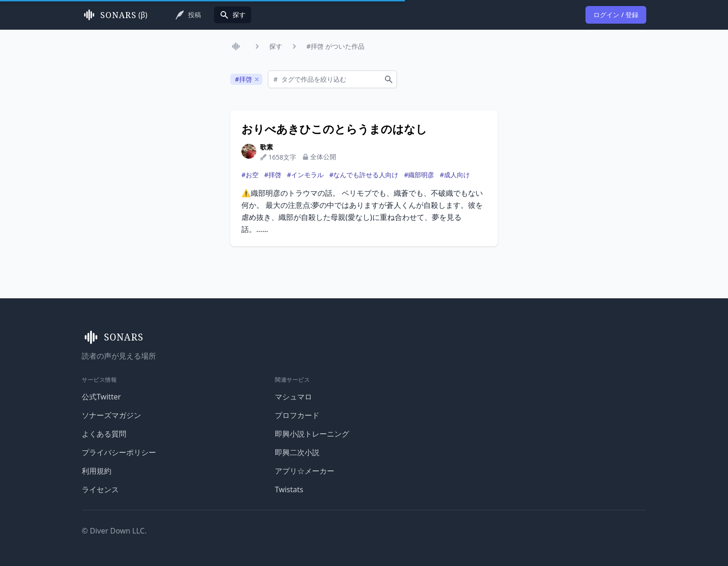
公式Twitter (101, 397)
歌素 (266, 147)
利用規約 (97, 471)
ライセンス (100, 489)
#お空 (250, 175)
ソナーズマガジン (111, 415)
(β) (114, 15)
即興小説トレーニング (312, 434)
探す (276, 46)
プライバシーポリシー (119, 452)
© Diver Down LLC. (114, 531)
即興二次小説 (297, 452)
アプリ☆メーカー (305, 471)
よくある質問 (104, 434)
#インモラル (305, 175)
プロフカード (297, 415)
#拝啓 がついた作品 (335, 46)
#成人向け (455, 175)
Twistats (289, 489)
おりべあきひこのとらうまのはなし (334, 129)
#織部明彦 (419, 175)
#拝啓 (273, 175)
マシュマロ (293, 397)
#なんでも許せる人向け (364, 175)
